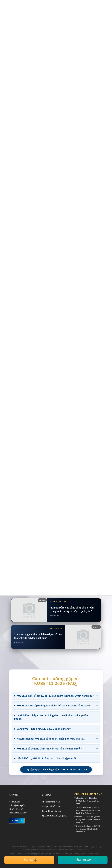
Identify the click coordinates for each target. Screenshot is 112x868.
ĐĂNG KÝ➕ (29, 860)
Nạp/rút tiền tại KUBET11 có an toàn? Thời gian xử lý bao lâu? (51, 739)
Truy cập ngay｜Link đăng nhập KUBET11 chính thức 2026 (56, 769)
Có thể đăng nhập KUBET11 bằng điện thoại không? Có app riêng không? (52, 717)
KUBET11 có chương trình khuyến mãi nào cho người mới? (49, 748)
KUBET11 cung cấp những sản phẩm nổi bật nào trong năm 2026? (53, 705)
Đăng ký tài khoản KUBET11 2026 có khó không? (44, 729)
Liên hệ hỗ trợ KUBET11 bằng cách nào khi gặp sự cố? (46, 758)
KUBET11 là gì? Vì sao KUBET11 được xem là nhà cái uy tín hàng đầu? (55, 696)
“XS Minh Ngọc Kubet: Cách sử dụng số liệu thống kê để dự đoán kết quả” (38, 636)
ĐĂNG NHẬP (83, 860)
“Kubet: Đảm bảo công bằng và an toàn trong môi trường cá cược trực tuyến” (72, 609)
